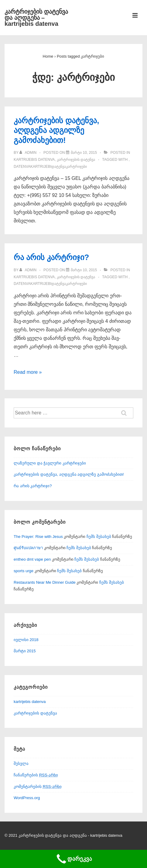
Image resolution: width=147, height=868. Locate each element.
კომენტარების (38, 787)
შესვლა (21, 763)
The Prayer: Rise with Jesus (38, 537)
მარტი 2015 (25, 651)
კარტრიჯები (76, 167)
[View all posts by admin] (28, 153)
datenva (22, 167)
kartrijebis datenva (34, 160)
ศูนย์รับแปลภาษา (28, 548)
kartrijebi (41, 167)
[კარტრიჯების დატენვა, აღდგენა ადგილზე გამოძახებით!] (84, 153)
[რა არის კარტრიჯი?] (84, 270)
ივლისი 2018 (26, 640)
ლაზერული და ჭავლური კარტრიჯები (50, 463)
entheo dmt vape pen (32, 559)
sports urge (24, 571)
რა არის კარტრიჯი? (51, 257)
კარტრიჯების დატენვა (76, 160)
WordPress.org (27, 798)
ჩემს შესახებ (99, 537)
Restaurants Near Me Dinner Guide (45, 582)
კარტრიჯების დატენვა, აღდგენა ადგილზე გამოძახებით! (56, 130)
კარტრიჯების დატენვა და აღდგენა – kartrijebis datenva (36, 18)
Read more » (28, 372)
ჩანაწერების (36, 775)
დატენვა (59, 167)
